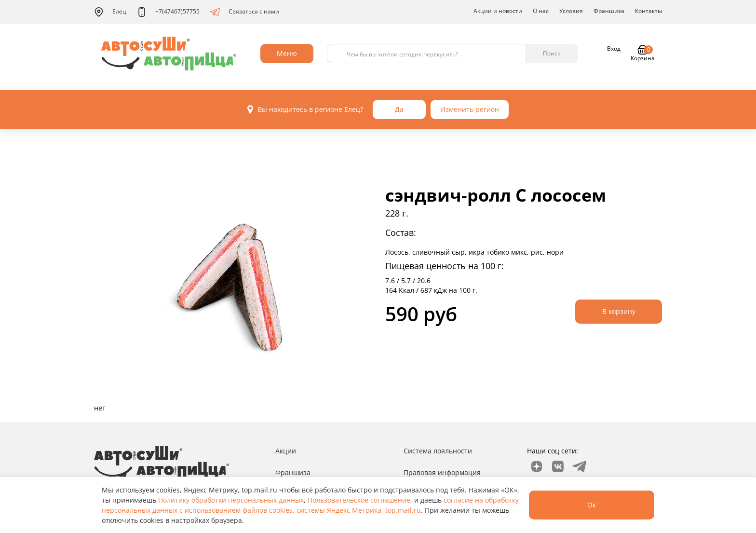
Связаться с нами (245, 12)
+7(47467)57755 (168, 12)
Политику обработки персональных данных (231, 500)
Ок (592, 505)
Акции (286, 451)
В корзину (619, 311)
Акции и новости (498, 11)
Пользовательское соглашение (359, 500)
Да (399, 109)
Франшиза (609, 11)
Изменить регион (470, 109)
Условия (571, 11)
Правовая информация (442, 472)
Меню (287, 53)
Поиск (552, 53)
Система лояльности (438, 451)
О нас (541, 11)
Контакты (648, 11)
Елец (110, 12)
